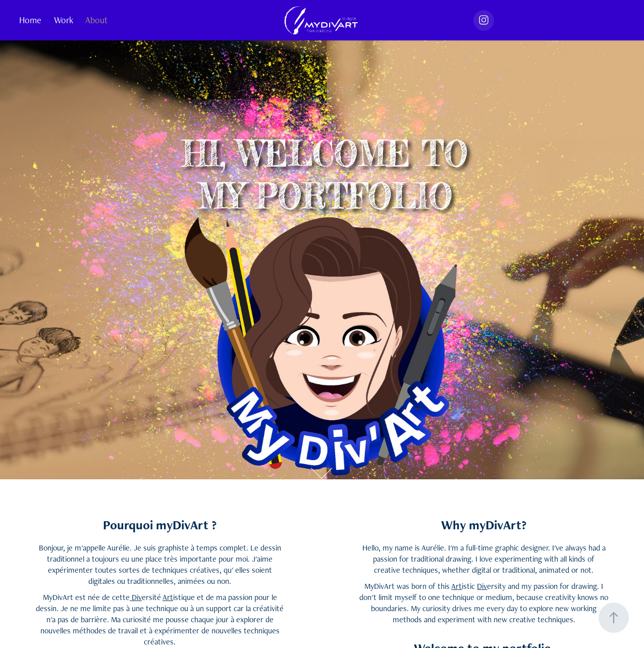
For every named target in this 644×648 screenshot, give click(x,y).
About (96, 20)
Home (30, 20)
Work (64, 20)
